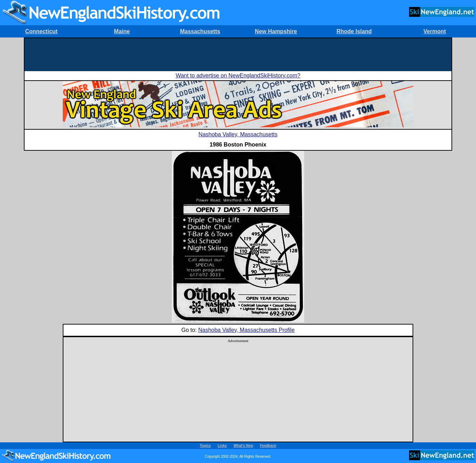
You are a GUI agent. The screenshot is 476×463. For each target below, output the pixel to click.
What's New (244, 446)
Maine (122, 31)
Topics (205, 446)
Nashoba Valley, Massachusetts (238, 134)
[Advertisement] (238, 54)
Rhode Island (354, 31)
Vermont (435, 31)
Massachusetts (200, 31)
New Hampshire (276, 31)
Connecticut (41, 31)
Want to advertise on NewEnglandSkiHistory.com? (238, 76)
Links (222, 446)
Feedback (268, 446)
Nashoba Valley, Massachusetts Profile (246, 330)
